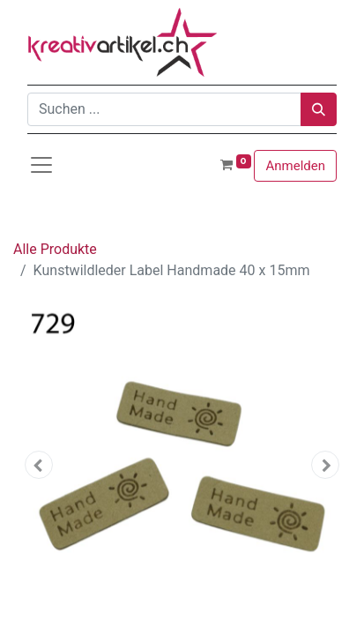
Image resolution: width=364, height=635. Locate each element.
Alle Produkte (55, 249)
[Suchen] (319, 109)
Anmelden (295, 166)
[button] (38, 465)
